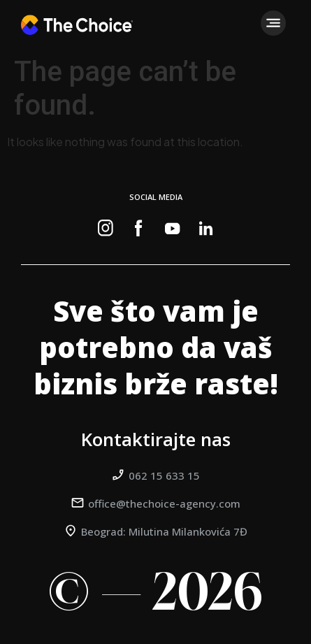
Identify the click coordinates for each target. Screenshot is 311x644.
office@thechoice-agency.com (164, 503)
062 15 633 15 (164, 475)
